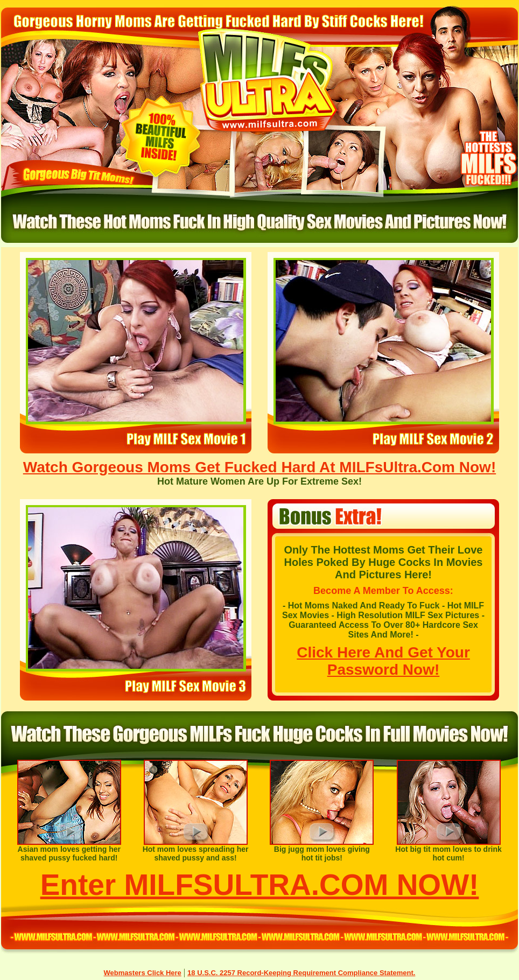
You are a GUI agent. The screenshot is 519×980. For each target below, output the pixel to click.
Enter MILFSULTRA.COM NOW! (260, 885)
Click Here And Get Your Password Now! (383, 661)
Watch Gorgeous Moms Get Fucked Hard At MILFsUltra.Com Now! (259, 467)
